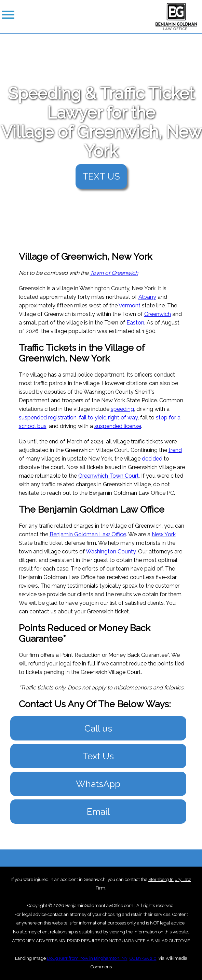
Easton (135, 323)
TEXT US (101, 176)
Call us (98, 728)
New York (164, 534)
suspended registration (48, 418)
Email (98, 812)
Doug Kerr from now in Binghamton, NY (87, 958)
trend (175, 450)
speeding (122, 409)
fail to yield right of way (108, 418)
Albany (147, 297)
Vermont (130, 305)
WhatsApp (98, 784)
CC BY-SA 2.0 (143, 958)
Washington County (111, 552)
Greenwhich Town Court (109, 476)
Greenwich (158, 314)
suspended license (118, 426)
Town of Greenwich (114, 273)
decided (152, 459)
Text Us (98, 756)
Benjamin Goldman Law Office (88, 534)
